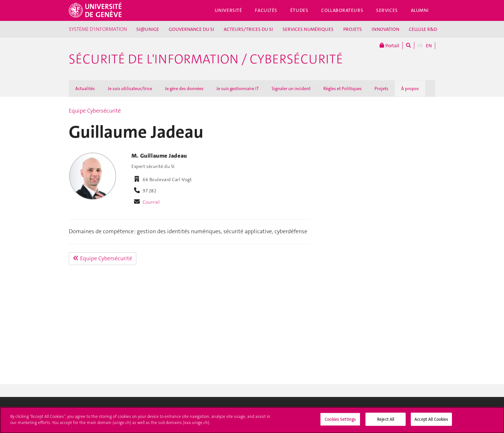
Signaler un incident (291, 88)
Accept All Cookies (431, 422)
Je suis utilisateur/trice (130, 88)
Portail (389, 46)
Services (387, 10)
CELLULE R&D (423, 29)
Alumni (420, 10)
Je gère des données (184, 88)
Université (229, 10)
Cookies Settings (340, 422)
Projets (381, 88)
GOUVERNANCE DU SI (191, 29)
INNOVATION (385, 29)
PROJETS (353, 29)
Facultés (266, 10)
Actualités (85, 88)
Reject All (386, 422)
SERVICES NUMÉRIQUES (308, 29)
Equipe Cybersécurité (95, 111)
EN (429, 46)
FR (420, 46)
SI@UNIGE (148, 29)
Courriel (151, 202)
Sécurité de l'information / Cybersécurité (206, 59)
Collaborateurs (342, 10)
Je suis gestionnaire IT (238, 88)
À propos (410, 88)
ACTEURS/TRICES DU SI (248, 29)
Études (299, 10)
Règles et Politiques (342, 88)
